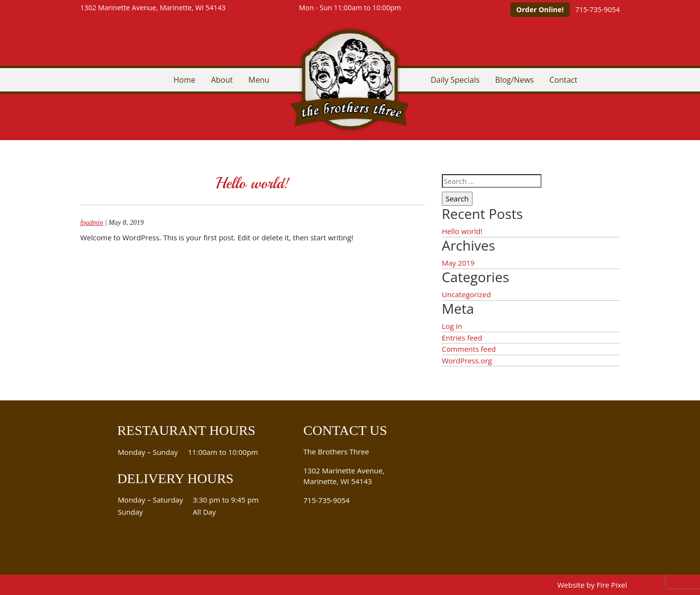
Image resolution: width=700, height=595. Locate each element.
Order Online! (540, 9)
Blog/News (515, 80)
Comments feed (469, 349)
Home (184, 80)
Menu (259, 80)
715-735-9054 (597, 9)
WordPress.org (467, 361)
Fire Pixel (612, 585)
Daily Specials (455, 80)
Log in (452, 326)
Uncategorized (466, 294)
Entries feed (462, 338)
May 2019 (458, 263)
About (222, 80)
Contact (563, 80)
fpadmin (92, 222)
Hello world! (252, 183)
